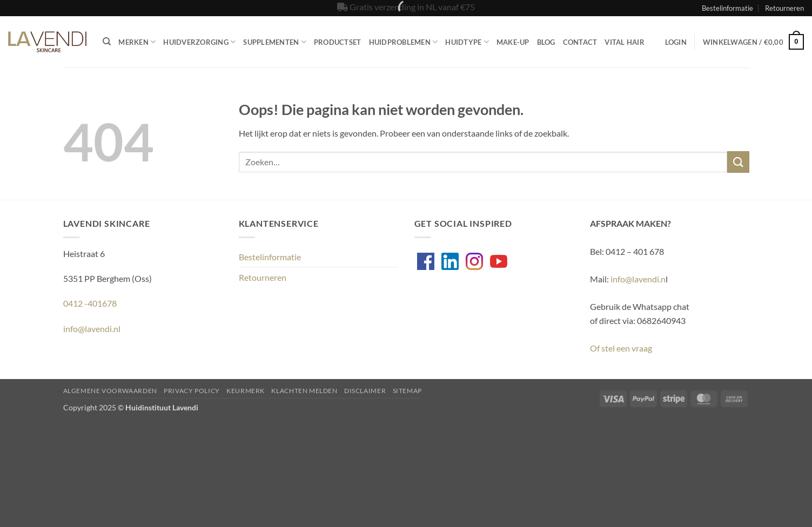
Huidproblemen (404, 42)
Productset (338, 42)
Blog (546, 42)
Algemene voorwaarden (110, 391)
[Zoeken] (107, 42)
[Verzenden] (738, 162)
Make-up (513, 42)
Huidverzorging (199, 42)
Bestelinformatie (727, 8)
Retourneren (784, 8)
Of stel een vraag (621, 348)
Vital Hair (625, 42)
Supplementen (275, 42)
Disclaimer (365, 391)
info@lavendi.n (638, 279)
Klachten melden (304, 391)
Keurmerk (246, 391)
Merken (137, 42)
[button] (676, 42)
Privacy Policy (192, 391)
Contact (580, 42)
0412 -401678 (90, 303)
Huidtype (467, 42)
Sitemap (407, 391)
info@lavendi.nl (92, 329)
